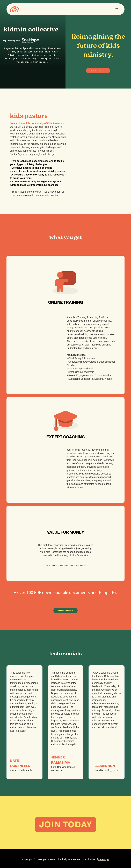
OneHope (104, 859)
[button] (117, 9)
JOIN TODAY (98, 71)
